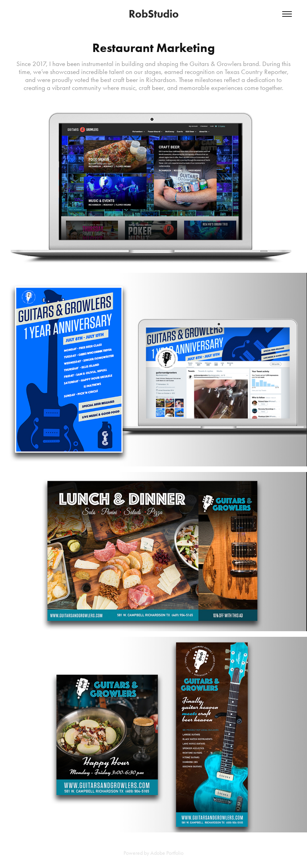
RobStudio (154, 14)
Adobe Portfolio (167, 853)
